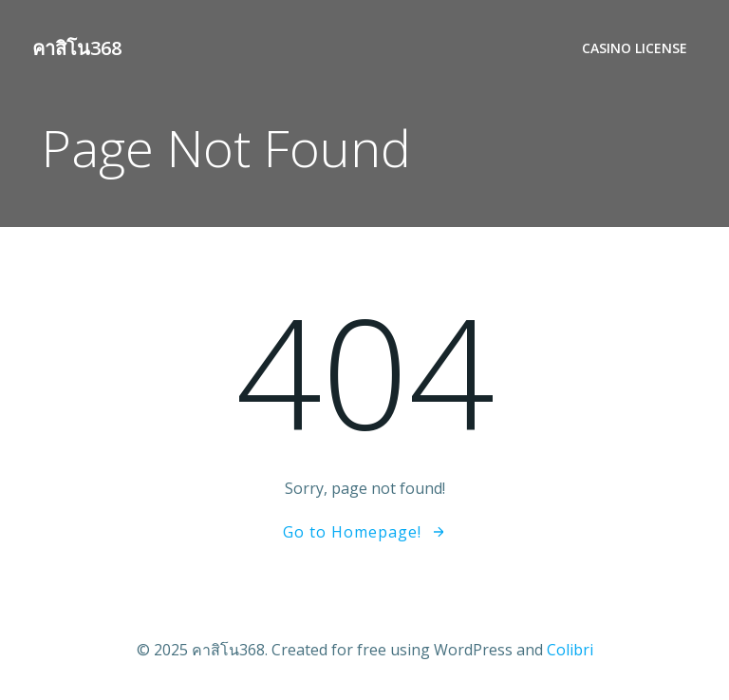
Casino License (635, 48)
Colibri (570, 650)
